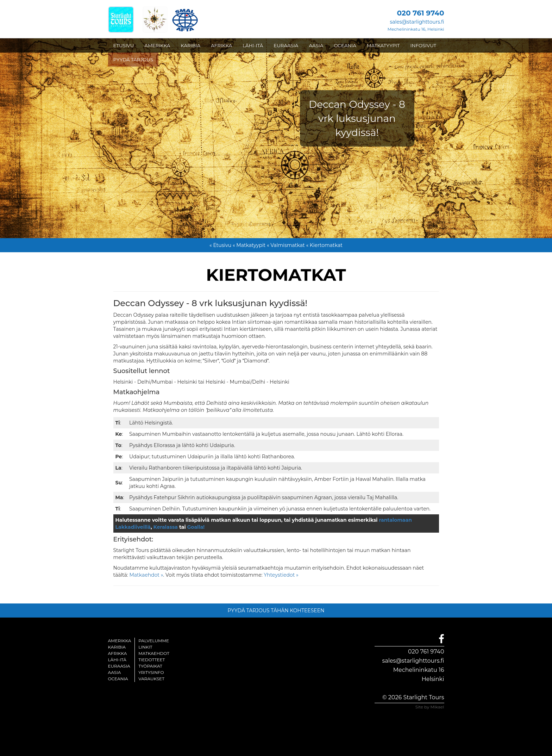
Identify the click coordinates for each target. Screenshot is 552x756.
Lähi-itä (117, 660)
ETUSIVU (124, 45)
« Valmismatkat (286, 245)
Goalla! (196, 527)
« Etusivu (220, 245)
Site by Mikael (430, 707)
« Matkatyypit (249, 245)
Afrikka (118, 653)
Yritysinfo (151, 672)
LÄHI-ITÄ (253, 45)
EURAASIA (286, 45)
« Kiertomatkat (324, 245)
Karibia (117, 647)
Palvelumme (154, 641)
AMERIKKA (157, 45)
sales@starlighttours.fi (417, 22)
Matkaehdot (154, 653)
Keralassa (166, 527)
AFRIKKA (221, 45)
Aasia (115, 672)
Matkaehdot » (146, 575)
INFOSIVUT (424, 45)
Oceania (118, 679)
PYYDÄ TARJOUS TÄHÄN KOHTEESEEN (276, 611)
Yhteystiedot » (281, 575)
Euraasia (119, 666)
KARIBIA (190, 45)
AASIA (316, 45)
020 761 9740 (426, 652)
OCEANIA (345, 45)
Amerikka (120, 641)
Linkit (145, 647)
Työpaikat (150, 666)
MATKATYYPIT (383, 45)
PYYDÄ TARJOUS (133, 60)
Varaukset (151, 679)
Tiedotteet (152, 660)
